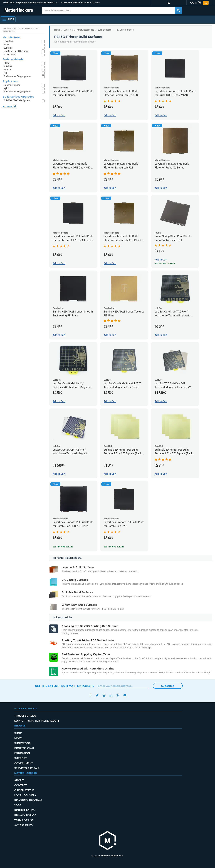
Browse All (10, 106)
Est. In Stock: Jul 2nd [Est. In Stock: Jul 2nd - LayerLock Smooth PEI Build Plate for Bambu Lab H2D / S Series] (63, 547)
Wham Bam (9, 54)
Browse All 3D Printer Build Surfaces (21, 30)
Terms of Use (24, 820)
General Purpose (12, 85)
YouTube (125, 695)
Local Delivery (25, 795)
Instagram (104, 695)
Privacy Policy (25, 815)
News (18, 738)
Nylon (6, 88)
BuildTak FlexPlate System (17, 100)
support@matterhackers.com (37, 721)
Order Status (24, 790)
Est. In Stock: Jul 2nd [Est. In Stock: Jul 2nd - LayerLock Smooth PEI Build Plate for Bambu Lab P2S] (114, 547)
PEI (5, 73)
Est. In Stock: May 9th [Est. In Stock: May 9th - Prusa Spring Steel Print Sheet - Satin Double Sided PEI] (165, 264)
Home (57, 30)
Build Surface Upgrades (18, 97)
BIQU (6, 44)
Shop (18, 733)
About (19, 780)
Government (24, 763)
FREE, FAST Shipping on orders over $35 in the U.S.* (31, 3)
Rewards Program (28, 800)
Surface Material (13, 59)
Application (10, 81)
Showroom (23, 743)
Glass (7, 63)
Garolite (8, 70)
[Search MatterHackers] (178, 11)
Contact (20, 785)
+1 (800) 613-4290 (90, 3)
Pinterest (118, 695)
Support (21, 758)
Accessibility (24, 825)
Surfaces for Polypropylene (17, 76)
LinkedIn (111, 695)
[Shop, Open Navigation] (8, 19)
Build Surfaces (104, 30)
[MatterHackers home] (108, 841)
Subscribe (168, 686)
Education (22, 753)
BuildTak (8, 48)
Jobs (18, 805)
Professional (24, 748)
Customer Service (71, 3)
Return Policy (25, 810)
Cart (199, 3)
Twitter (97, 695)
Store (66, 30)
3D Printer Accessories (83, 30)
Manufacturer (12, 37)
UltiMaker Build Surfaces (16, 51)
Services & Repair (27, 768)
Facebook (90, 695)
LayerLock (9, 41)
